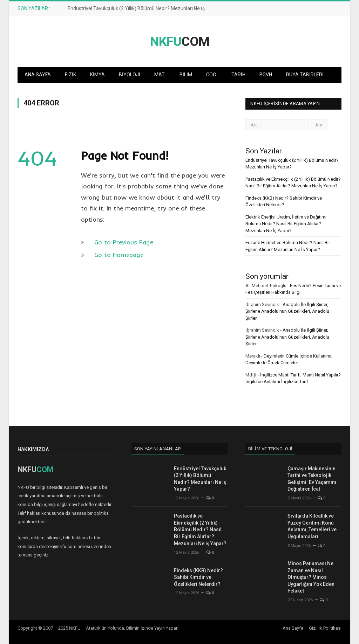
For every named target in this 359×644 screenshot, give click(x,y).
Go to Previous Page (124, 242)
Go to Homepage (119, 255)
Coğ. (212, 75)
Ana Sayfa (38, 75)
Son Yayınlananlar (158, 449)
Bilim (186, 75)
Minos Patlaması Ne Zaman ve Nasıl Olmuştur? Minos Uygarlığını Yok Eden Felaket (311, 577)
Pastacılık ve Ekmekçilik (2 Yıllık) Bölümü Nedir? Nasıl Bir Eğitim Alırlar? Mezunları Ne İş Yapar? (200, 529)
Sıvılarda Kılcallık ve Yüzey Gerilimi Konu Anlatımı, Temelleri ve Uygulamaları (312, 526)
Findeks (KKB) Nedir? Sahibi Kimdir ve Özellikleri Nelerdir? (198, 577)
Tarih (238, 75)
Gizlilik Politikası (325, 628)
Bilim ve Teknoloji (270, 449)
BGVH (266, 75)
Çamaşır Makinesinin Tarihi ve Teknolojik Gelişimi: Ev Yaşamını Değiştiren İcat (312, 479)
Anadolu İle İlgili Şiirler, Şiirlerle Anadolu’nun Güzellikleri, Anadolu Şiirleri (287, 311)
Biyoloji (130, 75)
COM (180, 41)
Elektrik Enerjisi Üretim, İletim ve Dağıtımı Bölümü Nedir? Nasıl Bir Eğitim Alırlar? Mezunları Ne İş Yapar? (286, 224)
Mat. (160, 75)
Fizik (70, 75)
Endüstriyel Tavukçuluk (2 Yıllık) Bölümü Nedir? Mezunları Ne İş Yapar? (140, 8)
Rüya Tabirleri (305, 75)
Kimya (97, 75)
